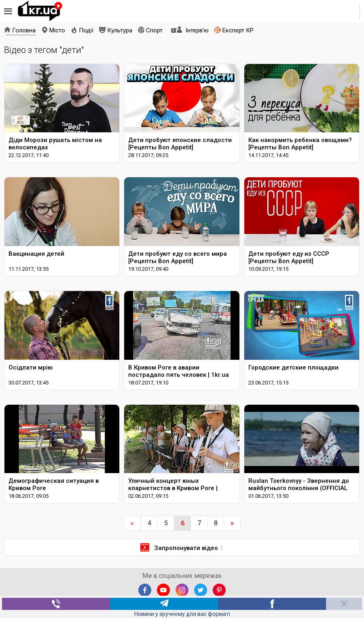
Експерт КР (238, 30)
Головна (24, 30)
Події (86, 30)
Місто (57, 30)
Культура (120, 30)
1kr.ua (40, 11)
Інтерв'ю (197, 30)
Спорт (154, 30)
